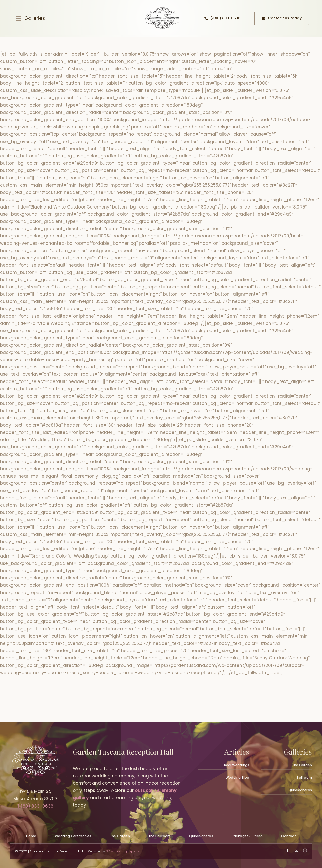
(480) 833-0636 (35, 806)
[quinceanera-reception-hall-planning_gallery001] (162, 7)
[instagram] (305, 850)
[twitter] (296, 850)
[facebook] (287, 850)
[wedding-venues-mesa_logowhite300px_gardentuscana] (35, 746)
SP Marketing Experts (123, 851)
